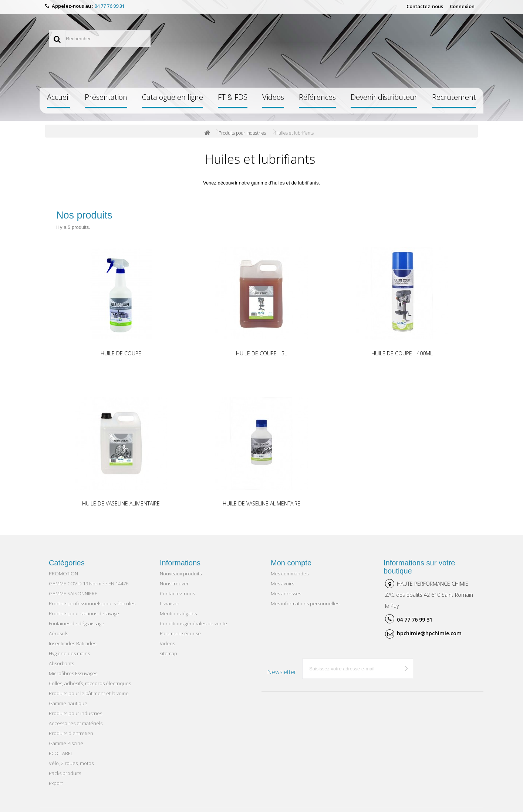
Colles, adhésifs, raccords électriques (90, 683)
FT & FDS (233, 97)
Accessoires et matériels (76, 723)
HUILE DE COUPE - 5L (261, 353)
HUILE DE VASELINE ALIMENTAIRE (121, 503)
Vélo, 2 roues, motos (71, 763)
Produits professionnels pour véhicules (92, 603)
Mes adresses (286, 593)
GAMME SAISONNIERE (73, 593)
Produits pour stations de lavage (84, 613)
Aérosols (58, 633)
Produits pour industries (242, 133)
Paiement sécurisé (180, 633)
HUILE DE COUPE (121, 353)
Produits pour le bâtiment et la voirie (89, 693)
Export (56, 783)
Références (317, 97)
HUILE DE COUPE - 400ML (402, 353)
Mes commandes (290, 574)
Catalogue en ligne (173, 97)
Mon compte (291, 563)
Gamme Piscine (66, 743)
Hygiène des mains (69, 653)
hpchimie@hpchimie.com (429, 633)
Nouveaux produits (181, 574)
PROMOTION (63, 574)
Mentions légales (178, 613)
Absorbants (61, 663)
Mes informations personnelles (305, 603)
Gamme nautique (68, 703)
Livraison (170, 603)
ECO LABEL (61, 753)
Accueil (58, 97)
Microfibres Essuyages (73, 673)
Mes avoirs (282, 583)
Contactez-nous (425, 6)
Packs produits (65, 773)
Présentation (106, 97)
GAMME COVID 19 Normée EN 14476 (89, 583)
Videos (273, 97)
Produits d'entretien (71, 733)
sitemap (168, 653)
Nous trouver (174, 583)
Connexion (462, 6)
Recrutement (454, 97)
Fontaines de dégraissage (77, 623)
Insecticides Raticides (72, 643)
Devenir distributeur (384, 97)
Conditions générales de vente (193, 623)
